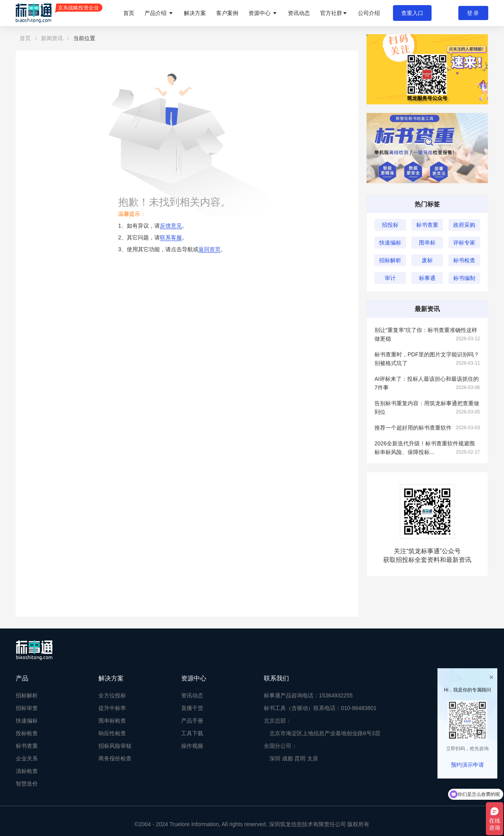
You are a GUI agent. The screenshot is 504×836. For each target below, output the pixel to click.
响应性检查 (112, 733)
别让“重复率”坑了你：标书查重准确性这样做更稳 (427, 335)
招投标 (390, 225)
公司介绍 (369, 13)
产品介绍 (159, 13)
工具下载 (192, 733)
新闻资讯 (52, 38)
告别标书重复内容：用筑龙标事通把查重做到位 (427, 408)
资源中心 (263, 13)
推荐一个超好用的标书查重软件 (427, 428)
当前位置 (84, 38)
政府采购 (464, 225)
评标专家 (464, 243)
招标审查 (27, 708)
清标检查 (27, 771)
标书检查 (464, 260)
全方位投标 (112, 695)
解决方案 (195, 13)
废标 (427, 260)
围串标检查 (112, 721)
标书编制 (464, 278)
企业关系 (27, 758)
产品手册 (192, 721)
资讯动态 (299, 13)
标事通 (427, 278)
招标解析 (390, 260)
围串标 (427, 243)
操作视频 (192, 746)
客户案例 (227, 13)
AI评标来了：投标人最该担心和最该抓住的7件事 (427, 384)
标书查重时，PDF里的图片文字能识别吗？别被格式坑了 (427, 359)
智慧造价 (27, 784)
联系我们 (276, 678)
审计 (390, 278)
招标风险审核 (115, 746)
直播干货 (192, 708)
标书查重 (427, 225)
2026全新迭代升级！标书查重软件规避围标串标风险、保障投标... (427, 448)
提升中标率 (112, 708)
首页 (129, 13)
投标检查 (27, 733)
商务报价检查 (115, 758)
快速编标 (390, 243)
